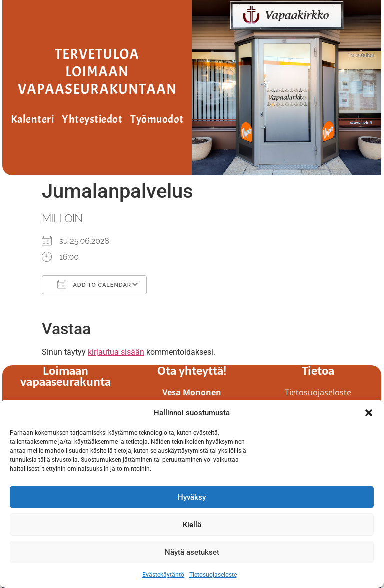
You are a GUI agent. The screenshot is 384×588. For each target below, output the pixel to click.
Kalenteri (33, 119)
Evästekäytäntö (163, 575)
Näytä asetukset (192, 552)
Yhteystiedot (92, 119)
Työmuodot (157, 119)
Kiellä (192, 525)
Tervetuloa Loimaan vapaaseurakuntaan (97, 71)
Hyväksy (192, 497)
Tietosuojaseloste (213, 575)
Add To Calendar (94, 284)
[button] (369, 413)
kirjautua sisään (116, 352)
